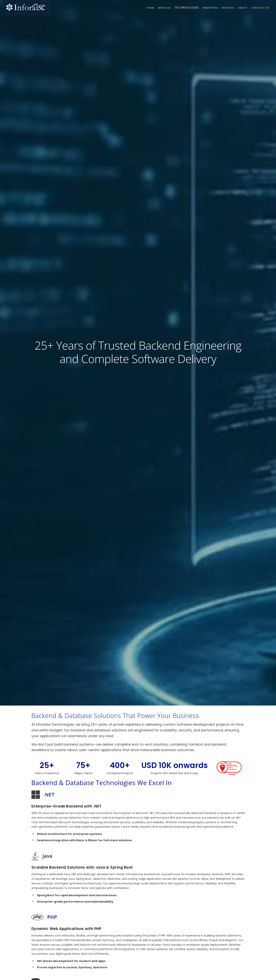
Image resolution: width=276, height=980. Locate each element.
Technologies (178, 8)
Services (154, 8)
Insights (224, 8)
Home (138, 8)
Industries (204, 8)
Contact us (259, 8)
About (240, 8)
